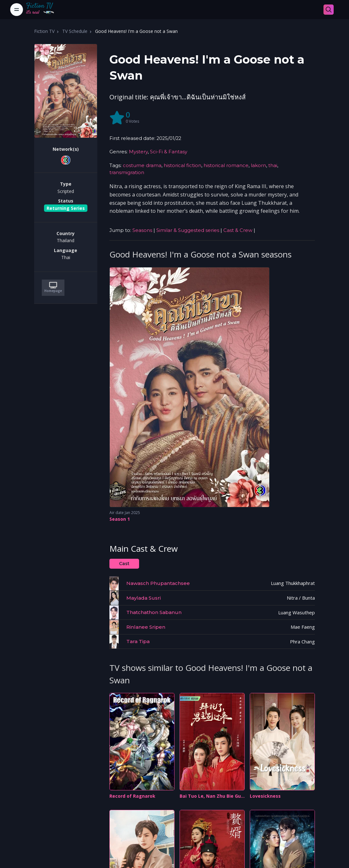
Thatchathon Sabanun (154, 612)
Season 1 (120, 519)
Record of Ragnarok (132, 796)
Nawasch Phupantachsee (158, 583)
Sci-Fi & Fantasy (169, 152)
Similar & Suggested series (188, 230)
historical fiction (182, 165)
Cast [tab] (124, 564)
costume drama (142, 165)
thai (273, 165)
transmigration (127, 173)
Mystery (138, 152)
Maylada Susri (144, 598)
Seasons (142, 230)
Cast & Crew (238, 230)
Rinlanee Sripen (146, 627)
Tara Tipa (138, 641)
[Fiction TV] (43, 10)
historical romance (226, 165)
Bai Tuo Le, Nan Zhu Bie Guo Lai (212, 796)
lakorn (258, 165)
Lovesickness (265, 796)
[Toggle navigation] (17, 10)
